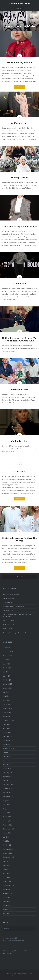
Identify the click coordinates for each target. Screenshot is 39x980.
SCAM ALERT (8, 629)
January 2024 (7, 684)
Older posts (20, 576)
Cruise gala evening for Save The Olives (16, 633)
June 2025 (6, 664)
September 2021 (9, 748)
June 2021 (6, 756)
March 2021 (7, 769)
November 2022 (8, 712)
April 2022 (6, 728)
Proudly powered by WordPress (16, 974)
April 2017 (6, 873)
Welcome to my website (11, 594)
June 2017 (6, 865)
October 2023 (8, 688)
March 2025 (7, 668)
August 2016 (7, 893)
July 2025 (6, 660)
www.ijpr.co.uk (8, 953)
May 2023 (6, 696)
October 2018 (8, 825)
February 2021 (8, 773)
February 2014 (8, 913)
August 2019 (7, 801)
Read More (20, 87)
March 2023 (7, 704)
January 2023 (7, 708)
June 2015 (6, 901)
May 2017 (6, 869)
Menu (20, 8)
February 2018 (8, 849)
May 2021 (6, 761)
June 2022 (6, 724)
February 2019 (8, 821)
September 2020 (9, 777)
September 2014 (9, 909)
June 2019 (6, 805)
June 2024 (6, 676)
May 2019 (6, 809)
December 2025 (8, 652)
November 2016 (8, 885)
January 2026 (7, 648)
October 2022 (8, 716)
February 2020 (8, 785)
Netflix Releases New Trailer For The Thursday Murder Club (18, 616)
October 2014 (8, 905)
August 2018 (7, 833)
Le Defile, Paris (8, 610)
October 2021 (8, 744)
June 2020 (6, 781)
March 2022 (7, 732)
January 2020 (7, 789)
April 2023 (6, 700)
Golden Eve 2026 (9, 598)
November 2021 (8, 740)
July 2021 (6, 752)
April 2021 (6, 765)
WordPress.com (22, 976)
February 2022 (8, 736)
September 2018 (9, 829)
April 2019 (6, 813)
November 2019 (8, 793)
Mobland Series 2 (9, 625)
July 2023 (6, 692)
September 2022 (9, 720)
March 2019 (7, 817)
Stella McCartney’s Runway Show (14, 606)
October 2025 (8, 656)
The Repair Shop (9, 602)
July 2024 (6, 672)
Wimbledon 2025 (9, 621)
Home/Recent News (20, 3)
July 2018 (6, 837)
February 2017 (8, 877)
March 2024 (7, 680)
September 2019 (9, 797)
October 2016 (8, 889)
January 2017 (7, 881)
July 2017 (6, 861)
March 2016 (7, 897)
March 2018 (7, 845)
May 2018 (6, 841)
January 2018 (7, 853)
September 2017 (9, 857)
